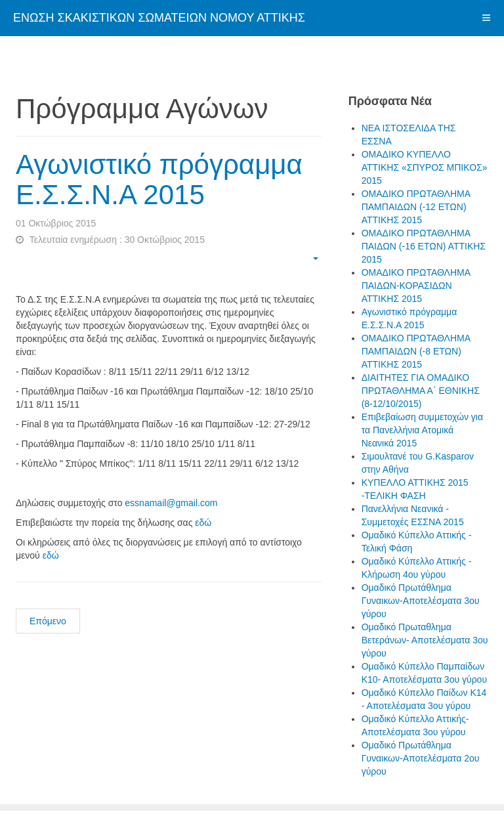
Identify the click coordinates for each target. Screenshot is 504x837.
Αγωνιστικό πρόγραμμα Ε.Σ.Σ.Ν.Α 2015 (159, 180)
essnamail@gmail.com (171, 503)
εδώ (203, 523)
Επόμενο (48, 621)
